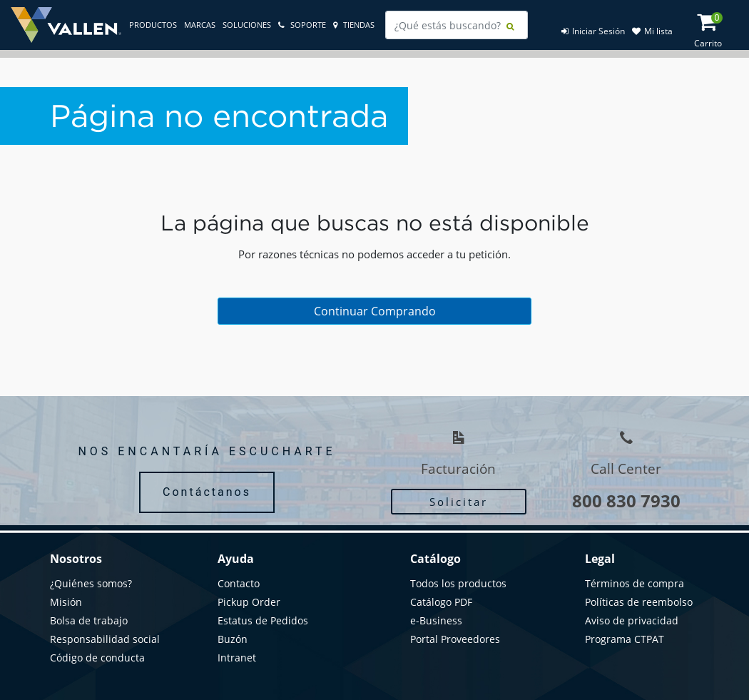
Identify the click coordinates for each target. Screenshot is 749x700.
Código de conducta (97, 658)
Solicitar (459, 502)
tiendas (354, 25)
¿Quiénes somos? (91, 583)
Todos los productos (458, 583)
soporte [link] (302, 25)
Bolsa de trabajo (89, 620)
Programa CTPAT (625, 639)
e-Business (436, 620)
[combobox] (457, 25)
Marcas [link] (200, 25)
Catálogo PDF (441, 602)
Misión (66, 602)
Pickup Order (249, 602)
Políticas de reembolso (639, 602)
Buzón (233, 639)
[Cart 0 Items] (714, 25)
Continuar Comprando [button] (375, 311)
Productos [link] (153, 25)
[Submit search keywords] (510, 26)
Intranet (237, 658)
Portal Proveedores (455, 639)
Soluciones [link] (247, 25)
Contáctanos (207, 492)
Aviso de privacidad (632, 620)
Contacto (239, 583)
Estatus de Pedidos (263, 620)
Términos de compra (635, 583)
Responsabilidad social (105, 639)
